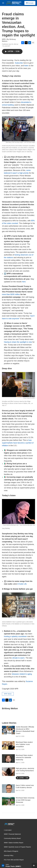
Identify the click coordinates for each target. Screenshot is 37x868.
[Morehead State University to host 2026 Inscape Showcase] (8, 801)
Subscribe (19, 63)
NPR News (8, 694)
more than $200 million (11, 294)
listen (26, 66)
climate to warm (18, 658)
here (24, 282)
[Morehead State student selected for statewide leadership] (8, 759)
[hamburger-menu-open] (3, 3)
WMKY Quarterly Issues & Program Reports (17, 847)
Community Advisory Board (12, 838)
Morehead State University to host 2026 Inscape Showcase (25, 800)
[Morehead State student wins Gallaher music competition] (8, 745)
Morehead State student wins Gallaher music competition (24, 744)
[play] (3, 866)
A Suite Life (22, 584)
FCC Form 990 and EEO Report (14, 860)
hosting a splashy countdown (15, 636)
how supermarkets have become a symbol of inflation (18, 443)
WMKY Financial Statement (12, 834)
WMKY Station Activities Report (14, 843)
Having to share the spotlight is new (18, 342)
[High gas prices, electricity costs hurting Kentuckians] (8, 772)
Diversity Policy (9, 856)
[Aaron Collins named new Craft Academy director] (8, 789)
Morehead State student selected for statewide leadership (24, 757)
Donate (31, 3)
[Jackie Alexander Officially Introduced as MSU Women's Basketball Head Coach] (8, 730)
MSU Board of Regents (11, 851)
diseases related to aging (22, 674)
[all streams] (34, 866)
